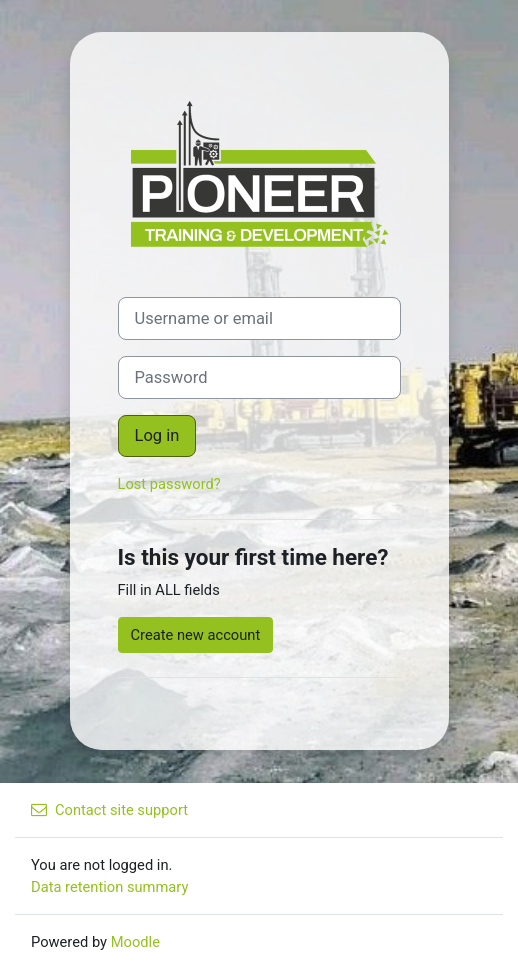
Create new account (196, 635)
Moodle (135, 942)
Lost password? (169, 484)
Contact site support (109, 810)
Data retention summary (109, 887)
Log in (157, 435)
